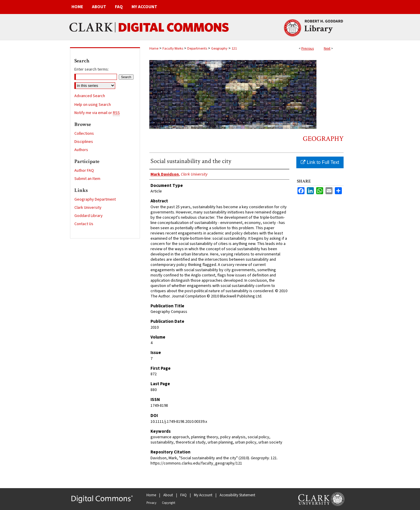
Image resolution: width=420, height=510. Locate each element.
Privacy (151, 503)
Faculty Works (173, 49)
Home (154, 49)
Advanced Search (90, 96)
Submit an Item (87, 179)
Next (327, 49)
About (168, 495)
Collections (84, 134)
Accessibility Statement (237, 495)
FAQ (183, 495)
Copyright (169, 503)
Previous (308, 49)
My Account (203, 495)
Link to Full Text (320, 162)
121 (234, 49)
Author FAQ (84, 171)
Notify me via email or (97, 113)
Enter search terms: (92, 69)
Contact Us (84, 224)
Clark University (88, 208)
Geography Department (95, 199)
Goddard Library (89, 216)
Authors (81, 150)
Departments (197, 49)
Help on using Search (93, 105)
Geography (219, 49)
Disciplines (84, 142)
